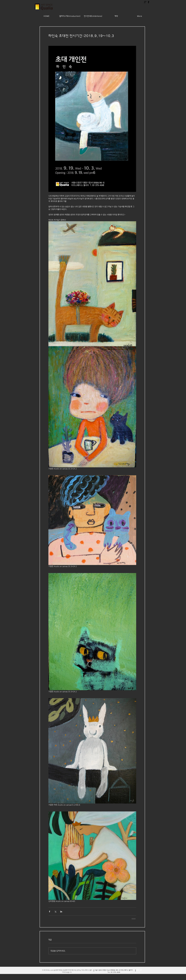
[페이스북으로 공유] (50, 912)
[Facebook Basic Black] (149, 2)
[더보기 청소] (138, 970)
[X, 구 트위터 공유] (55, 912)
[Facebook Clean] (141, 970)
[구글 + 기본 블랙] (145, 2)
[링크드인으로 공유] (61, 912)
